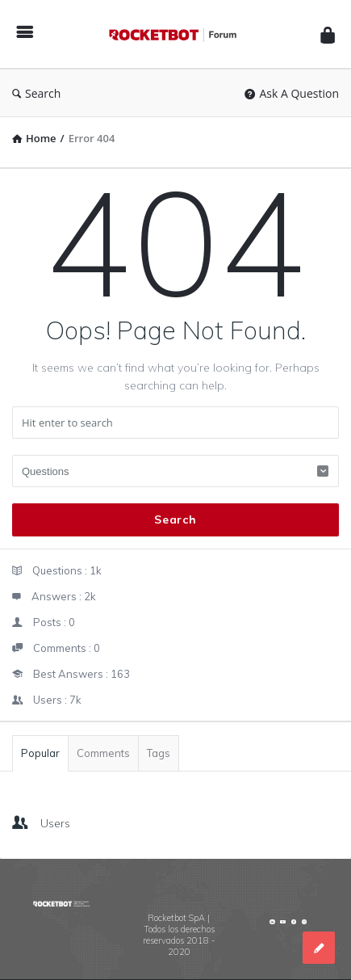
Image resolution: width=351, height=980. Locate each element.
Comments (103, 753)
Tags (159, 753)
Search (36, 93)
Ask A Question (292, 93)
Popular (40, 753)
